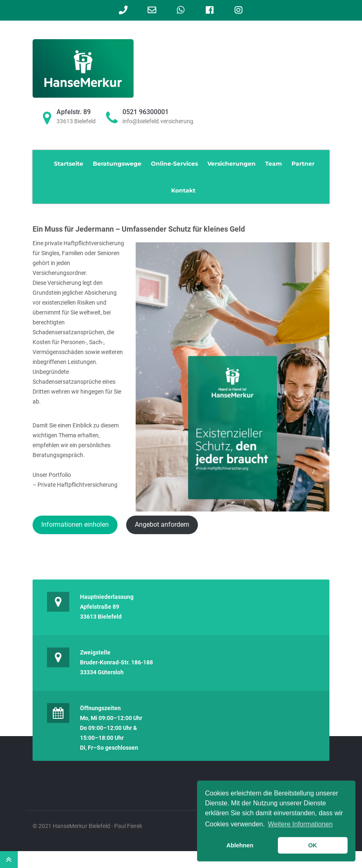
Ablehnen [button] (240, 845)
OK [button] (313, 845)
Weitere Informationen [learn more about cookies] (300, 824)
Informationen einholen (75, 524)
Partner (303, 164)
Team (274, 164)
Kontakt (183, 190)
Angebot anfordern (162, 524)
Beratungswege (117, 164)
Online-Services (174, 164)
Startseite (69, 164)
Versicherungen (232, 164)
